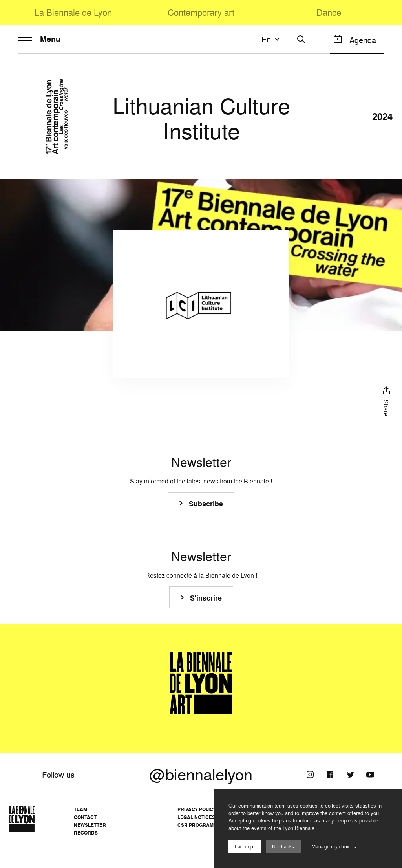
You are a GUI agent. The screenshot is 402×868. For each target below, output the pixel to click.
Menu (39, 39)
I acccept (245, 847)
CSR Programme (199, 825)
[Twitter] (350, 775)
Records (86, 833)
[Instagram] (310, 775)
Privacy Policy (197, 809)
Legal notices (196, 817)
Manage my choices (334, 847)
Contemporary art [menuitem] (201, 12)
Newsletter (90, 825)
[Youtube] (370, 775)
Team (80, 809)
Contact (85, 817)
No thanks (283, 847)
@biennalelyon (201, 775)
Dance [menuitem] (329, 12)
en (272, 39)
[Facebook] (330, 775)
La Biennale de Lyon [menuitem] (73, 12)
